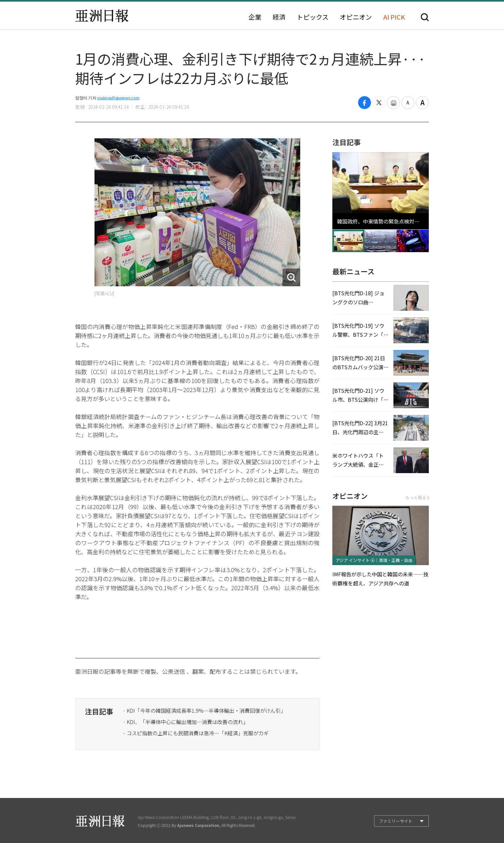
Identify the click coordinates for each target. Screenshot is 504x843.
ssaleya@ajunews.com (118, 98)
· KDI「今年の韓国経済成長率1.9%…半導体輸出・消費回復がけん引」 (204, 710)
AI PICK (394, 17)
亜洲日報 (102, 16)
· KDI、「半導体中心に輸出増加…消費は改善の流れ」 (185, 722)
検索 (425, 17)
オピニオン (356, 17)
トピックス (313, 17)
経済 (279, 17)
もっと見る (417, 497)
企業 (255, 17)
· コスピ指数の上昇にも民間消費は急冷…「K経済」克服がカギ (196, 733)
